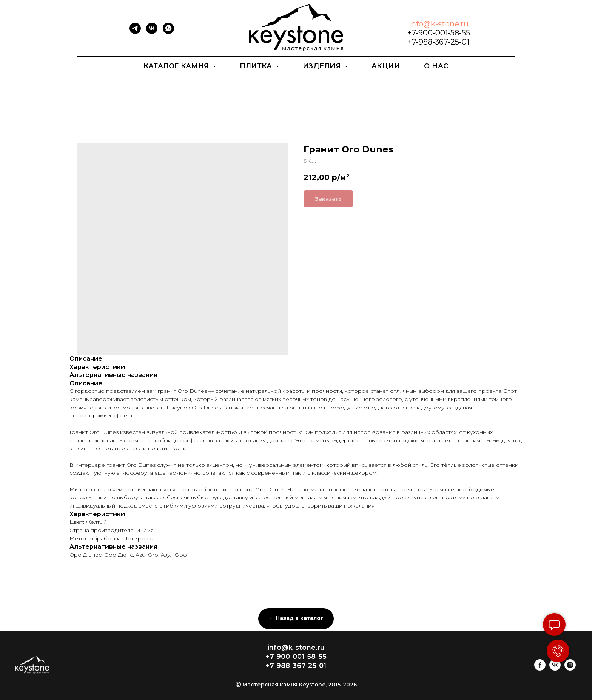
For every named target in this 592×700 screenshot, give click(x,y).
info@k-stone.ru (439, 24)
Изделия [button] (323, 66)
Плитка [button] (257, 66)
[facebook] (540, 668)
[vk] (152, 32)
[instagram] (570, 668)
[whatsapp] (168, 32)
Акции (386, 66)
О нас (436, 66)
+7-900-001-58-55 (439, 33)
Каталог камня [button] (177, 66)
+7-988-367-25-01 (439, 42)
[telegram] (135, 32)
